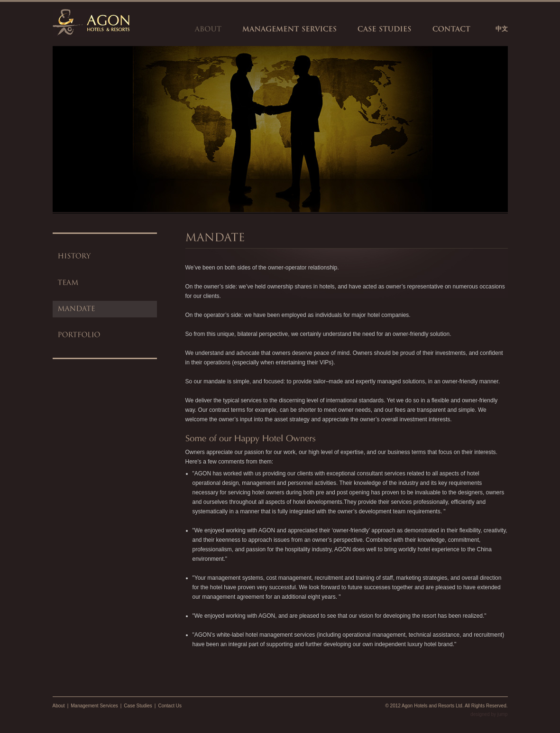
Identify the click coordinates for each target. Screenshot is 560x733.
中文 (502, 29)
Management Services (94, 706)
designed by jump (489, 714)
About (59, 706)
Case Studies (138, 706)
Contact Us (170, 706)
